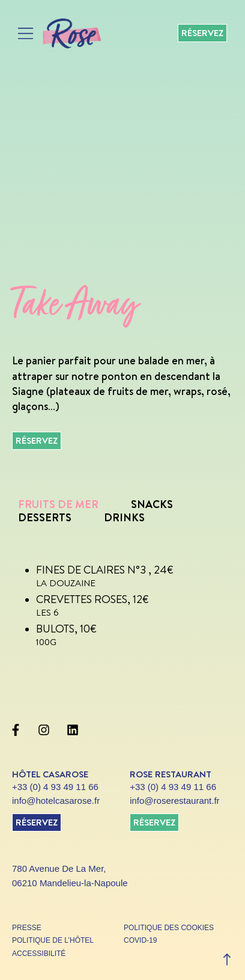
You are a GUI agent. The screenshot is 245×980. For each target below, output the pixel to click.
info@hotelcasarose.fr (56, 801)
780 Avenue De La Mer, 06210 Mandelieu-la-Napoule (70, 876)
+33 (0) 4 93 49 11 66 (55, 787)
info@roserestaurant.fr (174, 801)
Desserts (45, 517)
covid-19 (140, 940)
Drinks (124, 517)
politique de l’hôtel (53, 940)
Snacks (152, 504)
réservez (37, 822)
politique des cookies (169, 928)
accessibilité (39, 954)
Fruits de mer (58, 504)
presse (27, 928)
